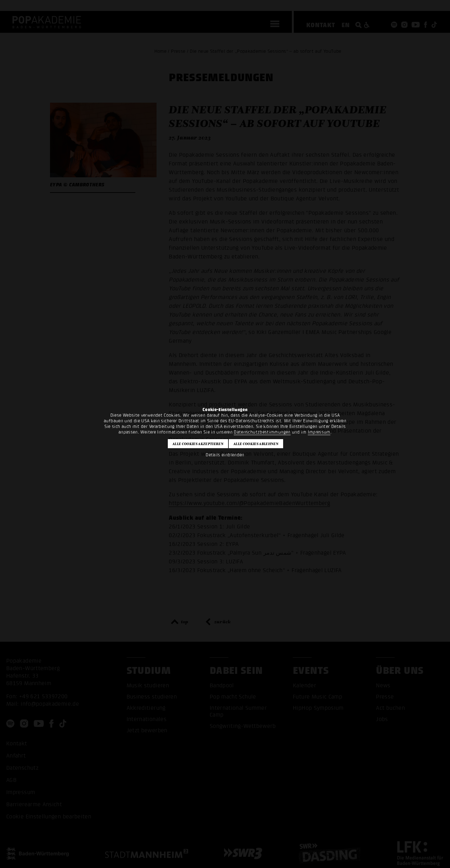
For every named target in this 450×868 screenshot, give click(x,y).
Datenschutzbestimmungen (262, 432)
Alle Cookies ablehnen (256, 444)
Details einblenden (225, 455)
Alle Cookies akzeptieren (198, 444)
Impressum (319, 432)
